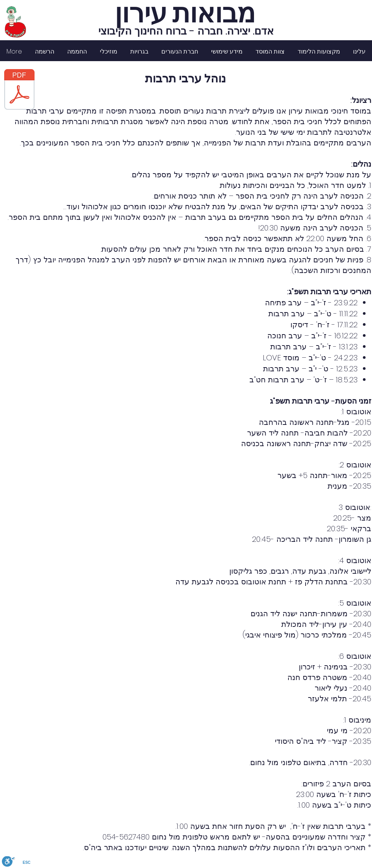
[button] (319, 52)
